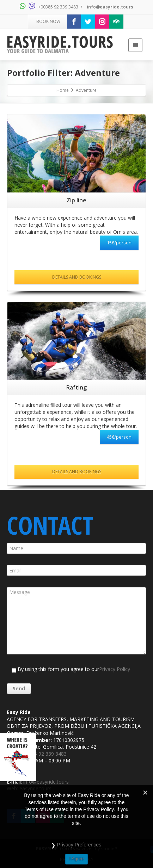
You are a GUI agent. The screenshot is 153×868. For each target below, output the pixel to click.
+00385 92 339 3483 (58, 7)
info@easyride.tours (110, 7)
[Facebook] (74, 22)
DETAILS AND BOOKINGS (77, 277)
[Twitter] (88, 22)
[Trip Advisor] (116, 22)
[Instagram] (102, 22)
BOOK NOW (48, 21)
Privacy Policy (115, 669)
